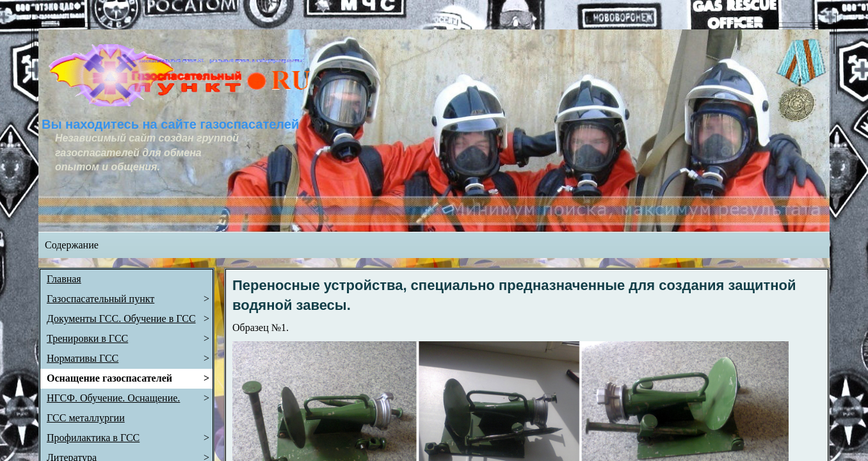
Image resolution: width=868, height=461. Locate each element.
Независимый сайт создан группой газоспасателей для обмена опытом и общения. (148, 152)
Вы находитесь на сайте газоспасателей (170, 124)
